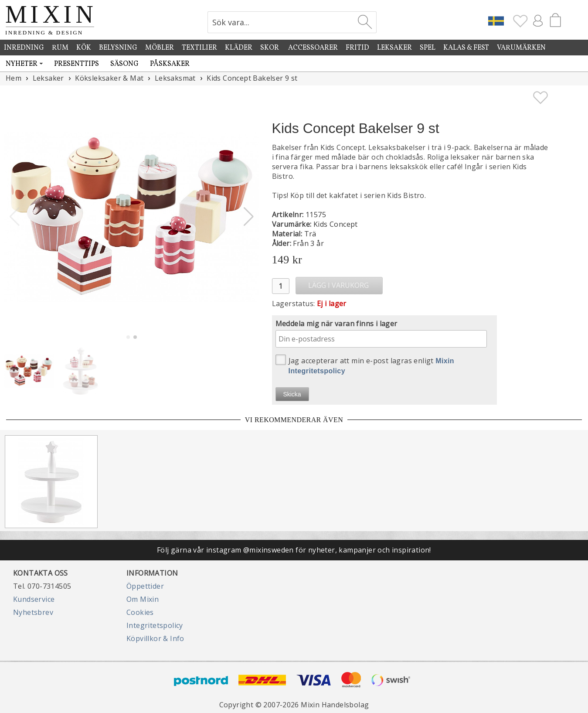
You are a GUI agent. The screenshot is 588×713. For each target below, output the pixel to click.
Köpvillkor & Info (155, 638)
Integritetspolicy (155, 625)
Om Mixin (143, 599)
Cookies (140, 612)
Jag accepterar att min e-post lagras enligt (365, 365)
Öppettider (145, 586)
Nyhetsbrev (33, 612)
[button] (249, 217)
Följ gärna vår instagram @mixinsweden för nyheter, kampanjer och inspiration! (294, 550)
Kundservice (34, 599)
